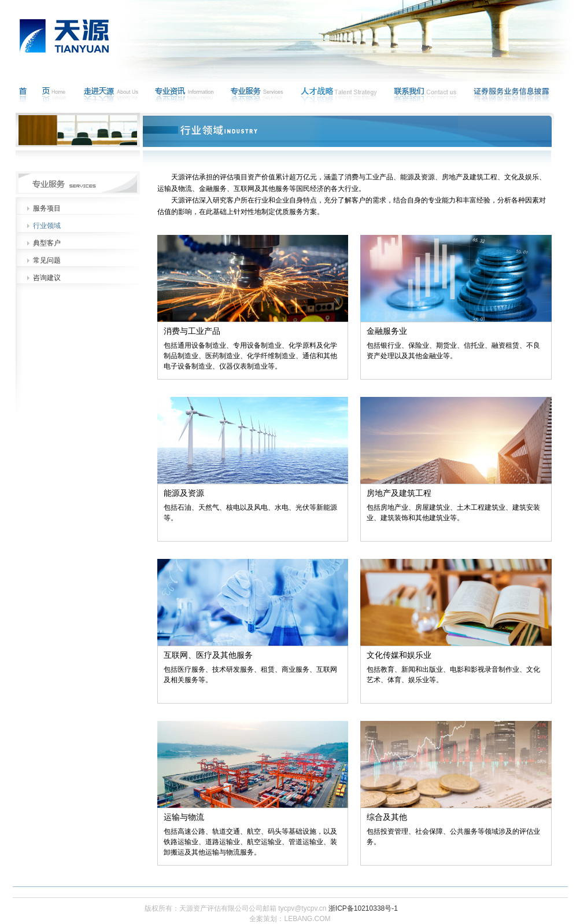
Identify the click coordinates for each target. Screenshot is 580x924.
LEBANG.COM (307, 919)
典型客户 (47, 243)
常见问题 (47, 260)
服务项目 (47, 208)
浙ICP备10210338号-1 (363, 908)
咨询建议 (47, 278)
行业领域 (47, 226)
